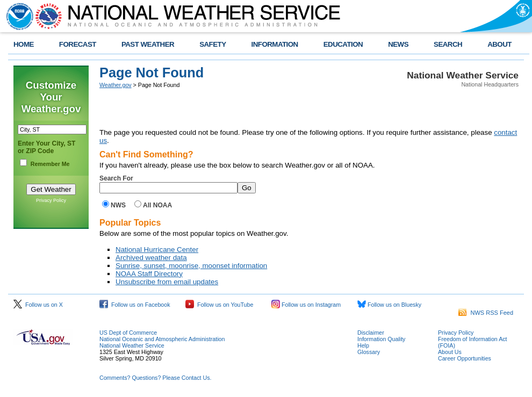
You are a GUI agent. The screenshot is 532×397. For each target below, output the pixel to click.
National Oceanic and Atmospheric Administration (162, 339)
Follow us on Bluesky (389, 305)
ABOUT (499, 44)
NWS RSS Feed (486, 313)
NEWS (398, 44)
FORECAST (78, 44)
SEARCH (448, 44)
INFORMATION (275, 44)
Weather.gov (116, 85)
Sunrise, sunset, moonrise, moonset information (191, 266)
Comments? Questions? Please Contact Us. (155, 378)
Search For (116, 178)
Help (363, 345)
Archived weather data (151, 258)
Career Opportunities (465, 358)
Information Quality (381, 339)
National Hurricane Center (157, 250)
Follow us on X (38, 305)
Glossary (369, 352)
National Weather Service (132, 345)
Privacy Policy (51, 200)
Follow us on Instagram (306, 305)
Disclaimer (371, 333)
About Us (450, 352)
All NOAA (157, 205)
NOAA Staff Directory (149, 274)
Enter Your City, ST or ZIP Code (46, 147)
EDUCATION (343, 44)
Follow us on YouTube (219, 305)
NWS (118, 205)
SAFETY (213, 44)
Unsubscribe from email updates (167, 282)
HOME (24, 44)
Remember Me (50, 164)
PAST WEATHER (148, 44)
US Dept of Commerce (128, 333)
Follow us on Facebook (135, 305)
